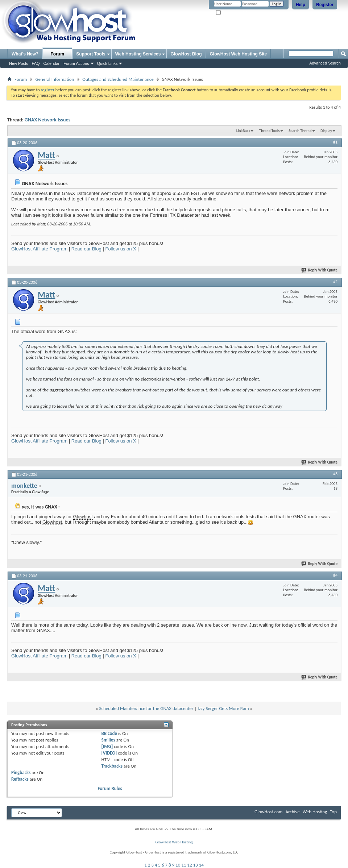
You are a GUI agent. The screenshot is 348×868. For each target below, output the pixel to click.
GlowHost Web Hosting (174, 842)
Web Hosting (315, 812)
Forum (57, 54)
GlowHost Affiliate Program (39, 249)
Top (333, 812)
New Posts (19, 63)
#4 (335, 575)
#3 (335, 474)
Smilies (108, 740)
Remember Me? (232, 13)
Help (301, 5)
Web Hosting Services (138, 54)
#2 (335, 282)
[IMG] (107, 746)
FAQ (36, 63)
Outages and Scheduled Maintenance (118, 79)
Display (326, 131)
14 (201, 865)
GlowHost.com (268, 812)
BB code (109, 733)
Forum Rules (110, 788)
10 (178, 865)
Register (325, 5)
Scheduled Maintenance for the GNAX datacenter (146, 708)
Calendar (52, 63)
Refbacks (20, 779)
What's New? (25, 54)
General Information (55, 79)
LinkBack (243, 131)
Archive (292, 812)
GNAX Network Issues (47, 120)
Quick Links (107, 63)
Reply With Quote (320, 270)
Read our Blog (86, 249)
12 (189, 865)
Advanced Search (325, 63)
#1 (335, 142)
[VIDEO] (109, 753)
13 (196, 865)
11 (184, 865)
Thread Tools (270, 131)
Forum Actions (76, 63)
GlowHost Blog (186, 54)
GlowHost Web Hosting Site (238, 54)
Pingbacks (21, 773)
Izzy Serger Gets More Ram (223, 708)
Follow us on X (121, 249)
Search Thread (300, 131)
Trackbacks (112, 766)
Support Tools (91, 54)
